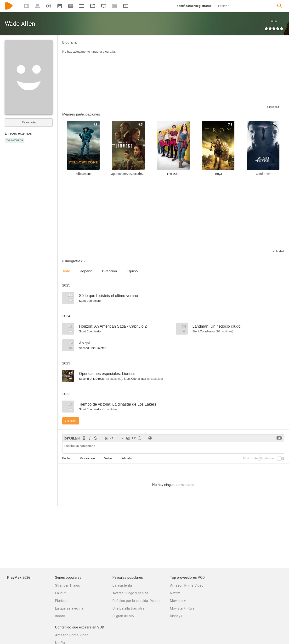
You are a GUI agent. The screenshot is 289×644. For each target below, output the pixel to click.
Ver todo (71, 421)
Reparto (86, 271)
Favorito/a (29, 122)
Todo (66, 271)
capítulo (109, 409)
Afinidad (128, 458)
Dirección (110, 271)
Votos (108, 458)
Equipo (132, 271)
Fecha (66, 458)
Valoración (87, 458)
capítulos (224, 331)
